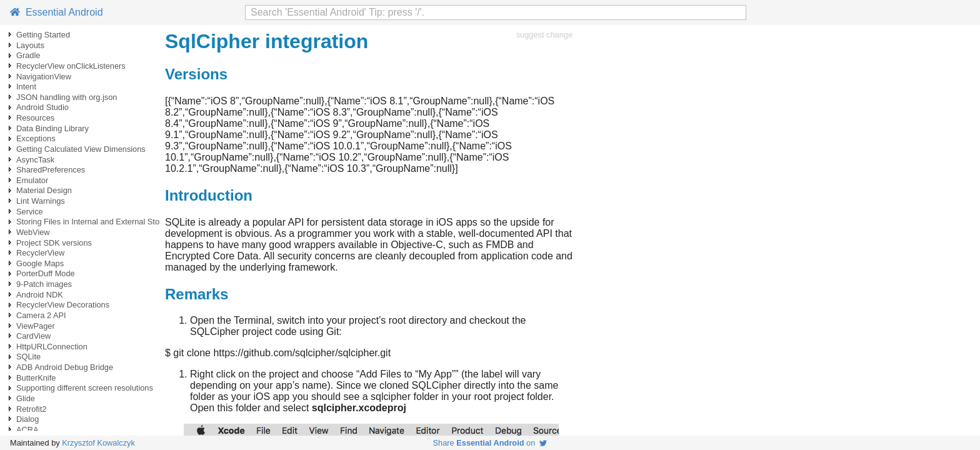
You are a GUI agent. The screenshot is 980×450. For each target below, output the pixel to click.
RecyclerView (40, 253)
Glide (26, 398)
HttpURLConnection (52, 347)
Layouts (30, 45)
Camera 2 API (41, 315)
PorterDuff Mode (46, 273)
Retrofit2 (31, 409)
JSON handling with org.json (67, 97)
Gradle (28, 55)
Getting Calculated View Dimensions (81, 149)
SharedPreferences (51, 170)
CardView (33, 336)
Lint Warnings (41, 201)
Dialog (27, 419)
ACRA (27, 430)
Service (30, 212)
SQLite (28, 357)
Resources (35, 118)
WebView (33, 232)
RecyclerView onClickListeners (71, 66)
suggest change (544, 35)
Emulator (32, 180)
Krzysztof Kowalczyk (98, 443)
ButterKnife (36, 378)
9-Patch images (44, 284)
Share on (490, 443)
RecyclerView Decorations (63, 305)
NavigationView (44, 77)
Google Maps (40, 263)
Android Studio (42, 107)
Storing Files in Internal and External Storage (96, 222)
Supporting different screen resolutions (85, 388)
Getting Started (43, 35)
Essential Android (57, 12)
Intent (26, 87)
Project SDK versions (54, 243)
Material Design (44, 190)
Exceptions (36, 138)
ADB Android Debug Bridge (65, 367)
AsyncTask (35, 160)
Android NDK (40, 295)
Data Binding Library (52, 128)
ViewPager (36, 326)
